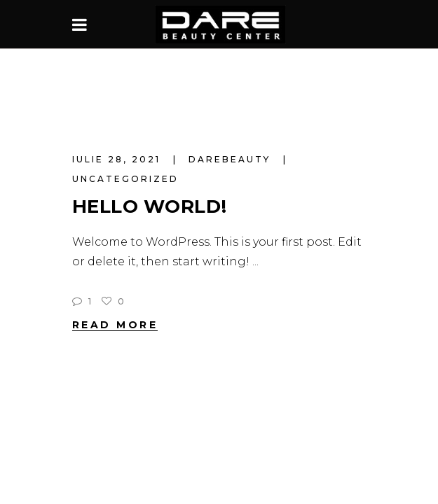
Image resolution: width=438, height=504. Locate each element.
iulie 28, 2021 (118, 159)
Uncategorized (125, 179)
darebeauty (232, 159)
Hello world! (150, 206)
